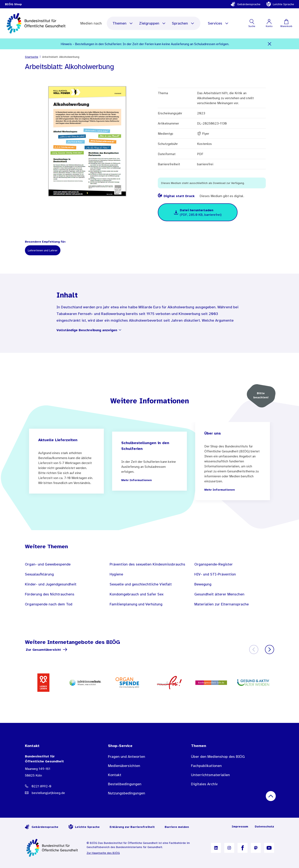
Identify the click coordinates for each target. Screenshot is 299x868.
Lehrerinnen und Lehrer (43, 250)
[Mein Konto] (269, 23)
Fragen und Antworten (127, 757)
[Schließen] (270, 44)
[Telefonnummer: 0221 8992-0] (58, 786)
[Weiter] (270, 649)
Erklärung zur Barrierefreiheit (132, 827)
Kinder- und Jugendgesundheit (51, 584)
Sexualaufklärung (39, 574)
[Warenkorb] (286, 23)
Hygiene (116, 574)
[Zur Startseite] (52, 848)
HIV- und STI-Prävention (215, 574)
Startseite (32, 57)
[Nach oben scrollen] (271, 796)
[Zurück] (254, 649)
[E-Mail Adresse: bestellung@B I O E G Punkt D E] (58, 793)
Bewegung (203, 584)
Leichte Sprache (280, 4)
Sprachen (183, 23)
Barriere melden (177, 827)
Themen (123, 23)
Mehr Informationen (137, 480)
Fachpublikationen (206, 766)
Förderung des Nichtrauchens (50, 594)
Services (218, 23)
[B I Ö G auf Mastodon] (256, 848)
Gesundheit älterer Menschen (219, 594)
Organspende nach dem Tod (49, 604)
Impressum (240, 826)
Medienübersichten (124, 766)
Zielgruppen (153, 23)
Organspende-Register (214, 564)
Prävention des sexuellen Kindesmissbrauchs (147, 564)
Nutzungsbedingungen (127, 793)
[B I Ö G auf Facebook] (243, 848)
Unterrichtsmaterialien (210, 775)
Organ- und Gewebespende (48, 564)
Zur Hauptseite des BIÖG (103, 853)
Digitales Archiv (204, 784)
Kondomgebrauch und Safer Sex (137, 594)
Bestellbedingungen (125, 784)
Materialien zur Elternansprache (222, 604)
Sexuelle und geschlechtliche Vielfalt (141, 584)
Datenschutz (264, 826)
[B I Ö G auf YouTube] (269, 848)
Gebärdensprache (245, 4)
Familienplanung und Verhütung (136, 604)
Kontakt (115, 775)
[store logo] (36, 23)
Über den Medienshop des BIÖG (218, 757)
